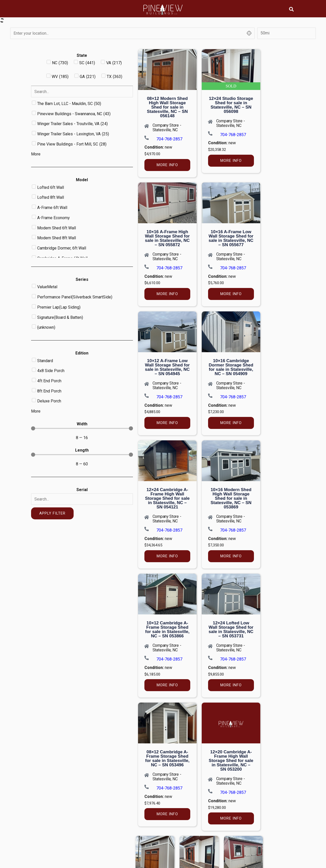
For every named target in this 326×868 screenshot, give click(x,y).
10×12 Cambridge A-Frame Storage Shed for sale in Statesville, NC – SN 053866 (167, 629)
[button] (291, 9)
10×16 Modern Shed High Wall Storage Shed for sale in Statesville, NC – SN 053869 (231, 498)
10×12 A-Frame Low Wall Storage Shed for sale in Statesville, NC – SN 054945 (167, 367)
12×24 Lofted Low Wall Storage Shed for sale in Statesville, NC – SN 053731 (231, 629)
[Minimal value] (82, 428)
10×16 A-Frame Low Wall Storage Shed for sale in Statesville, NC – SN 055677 (231, 238)
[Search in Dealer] (82, 92)
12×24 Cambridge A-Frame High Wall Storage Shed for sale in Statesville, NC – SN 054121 (167, 498)
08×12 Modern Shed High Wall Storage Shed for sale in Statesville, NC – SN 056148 (167, 107)
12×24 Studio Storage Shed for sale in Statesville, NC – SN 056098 (231, 105)
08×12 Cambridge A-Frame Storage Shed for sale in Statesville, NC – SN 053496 (167, 758)
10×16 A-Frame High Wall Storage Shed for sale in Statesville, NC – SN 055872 (167, 238)
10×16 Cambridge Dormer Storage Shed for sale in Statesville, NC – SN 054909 (231, 367)
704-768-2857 (169, 139)
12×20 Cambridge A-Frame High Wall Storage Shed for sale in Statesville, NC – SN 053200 (231, 761)
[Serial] (82, 499)
